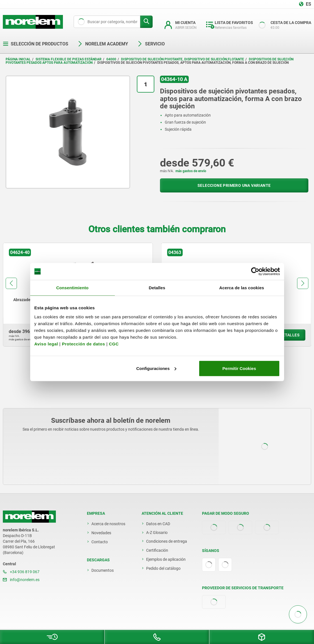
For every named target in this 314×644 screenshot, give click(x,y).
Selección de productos (36, 44)
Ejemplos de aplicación (166, 559)
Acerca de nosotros (108, 524)
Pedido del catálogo (163, 568)
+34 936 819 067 (21, 572)
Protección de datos (83, 344)
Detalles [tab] (157, 288)
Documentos (103, 570)
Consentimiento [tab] (72, 288)
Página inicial (18, 59)
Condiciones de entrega (167, 541)
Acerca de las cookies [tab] (242, 288)
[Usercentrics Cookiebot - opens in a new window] (255, 271)
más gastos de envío (191, 171)
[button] (11, 283)
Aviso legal (46, 344)
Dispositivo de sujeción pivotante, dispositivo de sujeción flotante (183, 59)
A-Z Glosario (157, 533)
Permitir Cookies (239, 368)
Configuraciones (156, 368)
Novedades (101, 533)
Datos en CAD (158, 524)
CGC (114, 344)
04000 (111, 59)
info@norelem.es (21, 580)
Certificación (157, 550)
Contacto (100, 542)
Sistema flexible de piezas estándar (69, 59)
